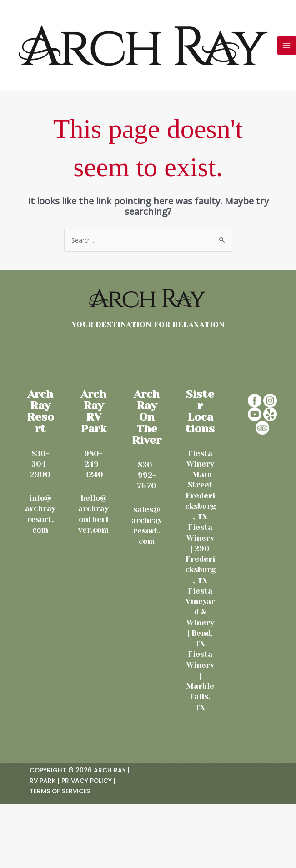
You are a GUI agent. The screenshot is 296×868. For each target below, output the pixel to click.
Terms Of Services (60, 791)
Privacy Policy (87, 781)
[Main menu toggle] (287, 46)
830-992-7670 (147, 476)
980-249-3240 (94, 464)
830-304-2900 (40, 464)
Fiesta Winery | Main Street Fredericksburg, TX (200, 485)
